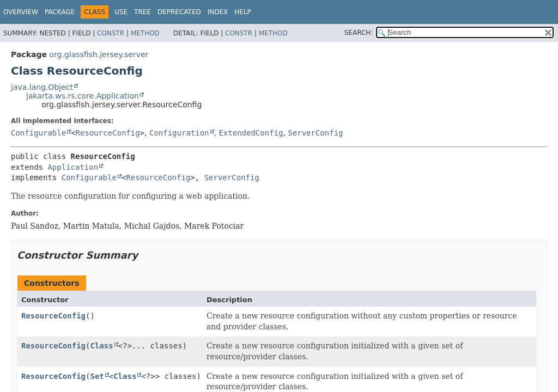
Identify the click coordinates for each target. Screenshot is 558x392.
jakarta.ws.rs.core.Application (83, 96)
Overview (21, 12)
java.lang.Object (42, 87)
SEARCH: (359, 33)
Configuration (179, 133)
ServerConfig (315, 133)
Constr (111, 33)
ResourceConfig (108, 133)
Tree (142, 12)
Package (60, 12)
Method (145, 33)
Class (101, 346)
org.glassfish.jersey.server (99, 54)
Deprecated (179, 12)
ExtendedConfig (251, 133)
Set (97, 376)
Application (73, 167)
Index (218, 12)
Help (243, 12)
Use (121, 12)
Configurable (38, 133)
